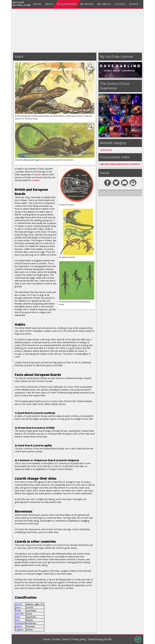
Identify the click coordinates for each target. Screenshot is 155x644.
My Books (87, 4)
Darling (21, 5)
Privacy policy (79, 639)
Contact (120, 4)
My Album (104, 4)
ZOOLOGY (106, 150)
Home (37, 4)
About (49, 4)
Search (134, 4)
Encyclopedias (67, 4)
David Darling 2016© (100, 639)
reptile (37, 174)
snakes (36, 180)
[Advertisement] (77, 30)
